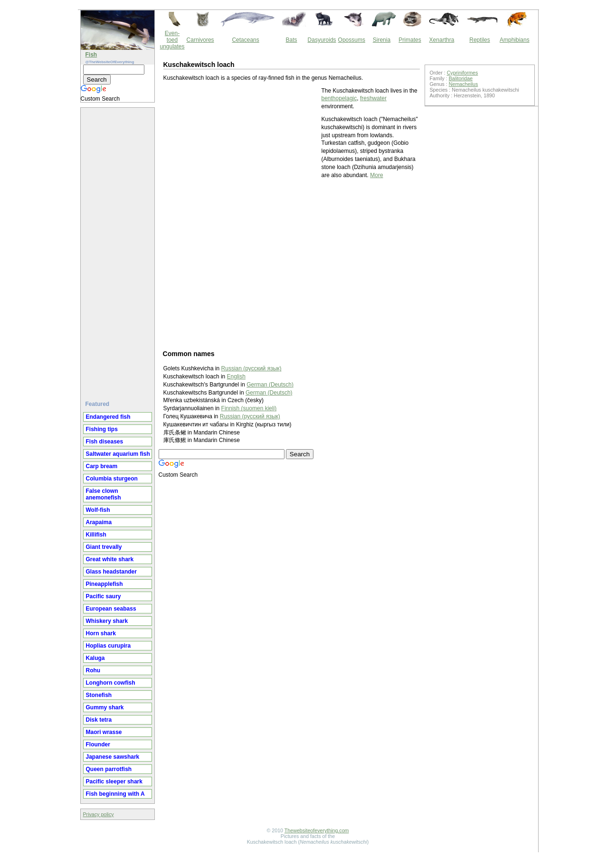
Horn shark (101, 633)
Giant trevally (104, 547)
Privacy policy (99, 814)
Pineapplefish (104, 584)
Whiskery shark (107, 621)
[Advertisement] (119, 250)
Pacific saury (104, 596)
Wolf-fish (98, 510)
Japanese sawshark (113, 757)
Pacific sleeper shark (114, 782)
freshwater (373, 98)
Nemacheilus (464, 84)
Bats (292, 40)
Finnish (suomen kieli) (249, 408)
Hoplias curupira (109, 646)
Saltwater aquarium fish (118, 454)
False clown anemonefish (104, 494)
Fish (91, 55)
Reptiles (479, 40)
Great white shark (110, 559)
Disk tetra (99, 720)
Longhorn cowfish (111, 683)
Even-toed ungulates (172, 40)
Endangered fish (108, 417)
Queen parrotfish (109, 769)
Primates (410, 40)
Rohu (93, 670)
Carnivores (200, 40)
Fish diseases (105, 442)
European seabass (111, 609)
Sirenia (382, 40)
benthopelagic (339, 98)
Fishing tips (102, 429)
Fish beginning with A (115, 794)
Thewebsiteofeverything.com (317, 830)
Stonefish (99, 695)
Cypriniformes (463, 73)
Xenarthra (442, 40)
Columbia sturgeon (112, 479)
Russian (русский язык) (250, 416)
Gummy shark (105, 707)
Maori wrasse (104, 732)
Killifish (96, 535)
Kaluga (95, 658)
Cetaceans (245, 40)
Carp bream (102, 466)
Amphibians (515, 40)
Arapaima (99, 522)
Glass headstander (111, 572)
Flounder (98, 744)
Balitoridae (461, 78)
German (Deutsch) (270, 385)
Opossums (352, 40)
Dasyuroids (322, 40)
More (376, 175)
